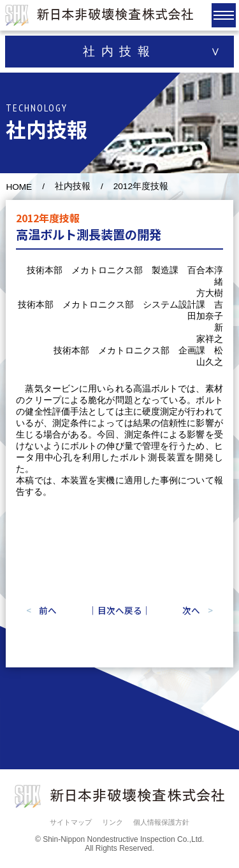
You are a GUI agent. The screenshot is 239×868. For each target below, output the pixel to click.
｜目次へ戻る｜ (120, 610)
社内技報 (73, 186)
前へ (48, 610)
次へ (191, 610)
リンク (112, 822)
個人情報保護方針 (161, 822)
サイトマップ (71, 822)
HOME (19, 187)
